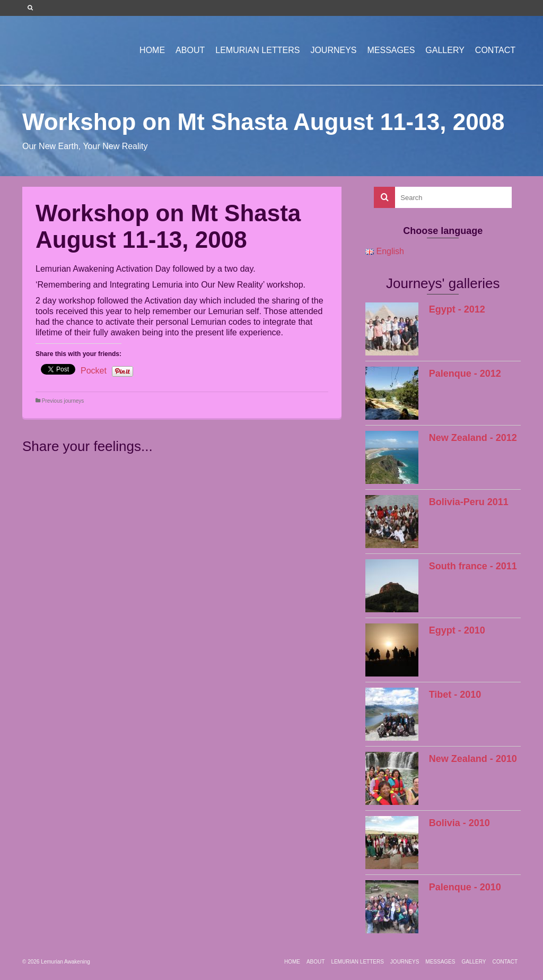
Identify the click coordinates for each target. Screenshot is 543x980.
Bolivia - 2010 (459, 823)
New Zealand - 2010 (473, 759)
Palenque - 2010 (465, 887)
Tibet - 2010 (455, 695)
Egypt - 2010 (457, 630)
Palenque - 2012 (465, 374)
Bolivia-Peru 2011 (469, 502)
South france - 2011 (473, 566)
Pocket (94, 371)
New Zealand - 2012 (473, 438)
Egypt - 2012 (457, 309)
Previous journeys (63, 401)
